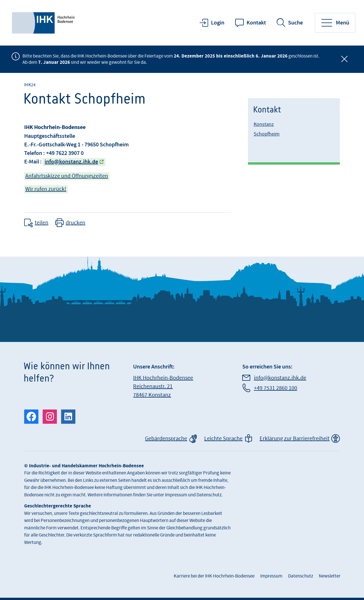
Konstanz (264, 124)
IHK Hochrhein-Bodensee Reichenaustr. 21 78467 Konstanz (163, 386)
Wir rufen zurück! (46, 189)
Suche (295, 23)
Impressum (271, 576)
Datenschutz (301, 576)
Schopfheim (267, 134)
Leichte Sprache (223, 439)
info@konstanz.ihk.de (71, 162)
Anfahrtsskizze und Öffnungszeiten (67, 176)
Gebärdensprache (166, 439)
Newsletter (330, 576)
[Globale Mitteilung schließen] (344, 59)
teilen (42, 223)
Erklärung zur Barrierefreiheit (295, 439)
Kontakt (256, 23)
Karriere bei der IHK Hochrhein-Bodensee (214, 576)
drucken (76, 223)
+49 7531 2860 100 (276, 388)
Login (218, 23)
